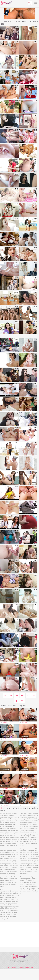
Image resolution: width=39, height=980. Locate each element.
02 (11, 695)
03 (17, 695)
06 (34, 695)
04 (22, 695)
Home (7, 967)
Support (14, 967)
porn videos (9, 821)
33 (22, 701)
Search (29, 4)
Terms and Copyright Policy (26, 967)
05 (28, 695)
